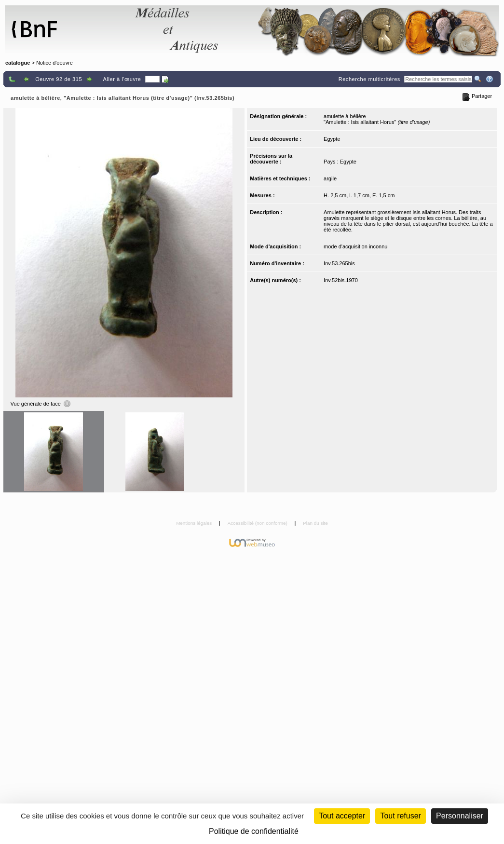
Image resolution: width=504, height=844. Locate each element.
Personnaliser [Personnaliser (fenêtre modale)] (460, 816)
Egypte (332, 139)
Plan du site (315, 523)
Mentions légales (195, 523)
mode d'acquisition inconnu (355, 246)
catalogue (18, 63)
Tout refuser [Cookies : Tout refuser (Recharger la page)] (400, 816)
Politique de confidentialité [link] (254, 831)
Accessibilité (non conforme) (258, 523)
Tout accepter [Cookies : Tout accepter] (342, 816)
